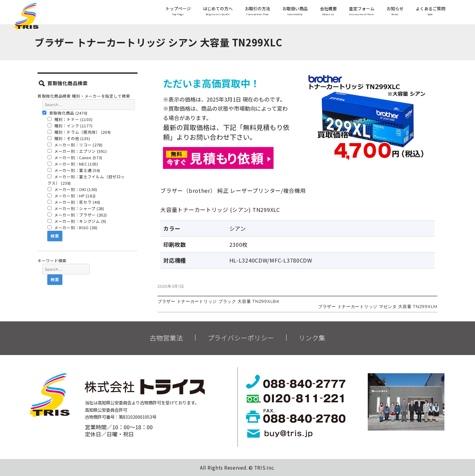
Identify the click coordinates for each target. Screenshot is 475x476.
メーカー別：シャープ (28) (76, 208)
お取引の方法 (257, 11)
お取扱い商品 (295, 11)
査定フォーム (362, 11)
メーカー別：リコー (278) (75, 145)
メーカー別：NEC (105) (73, 164)
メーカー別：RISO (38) (73, 228)
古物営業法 (166, 338)
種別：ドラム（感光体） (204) (79, 132)
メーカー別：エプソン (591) (77, 151)
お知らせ (395, 11)
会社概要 (328, 11)
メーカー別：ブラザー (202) (77, 215)
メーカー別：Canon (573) (75, 158)
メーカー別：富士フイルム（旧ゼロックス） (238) (86, 180)
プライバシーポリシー (241, 338)
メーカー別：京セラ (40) (74, 202)
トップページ (178, 11)
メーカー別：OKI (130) (72, 189)
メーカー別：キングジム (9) (77, 221)
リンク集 (312, 338)
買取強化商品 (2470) (65, 113)
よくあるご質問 (430, 11)
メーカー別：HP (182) (72, 196)
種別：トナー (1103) (70, 119)
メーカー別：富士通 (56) (74, 170)
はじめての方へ (218, 11)
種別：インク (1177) (70, 126)
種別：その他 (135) (69, 138)
